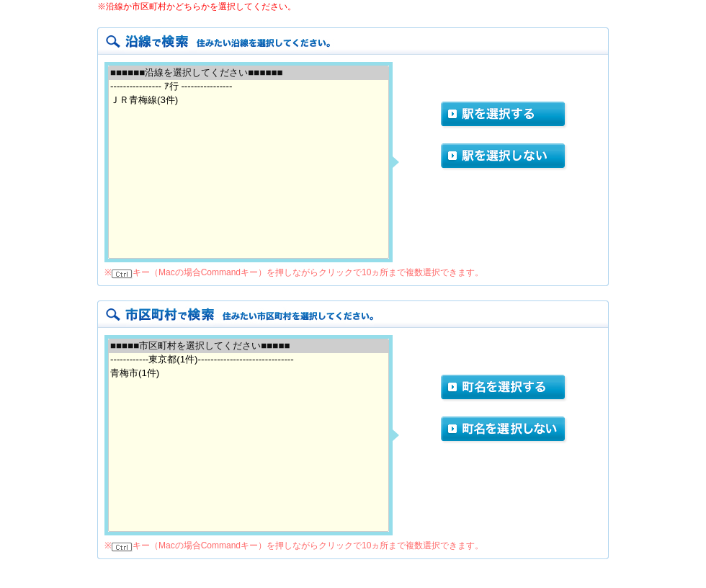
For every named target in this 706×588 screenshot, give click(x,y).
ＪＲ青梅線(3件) (249, 101)
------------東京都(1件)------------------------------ (249, 360)
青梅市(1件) (249, 374)
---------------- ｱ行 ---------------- (249, 87)
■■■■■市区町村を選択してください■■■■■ (249, 346)
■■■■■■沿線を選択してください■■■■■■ (249, 73)
